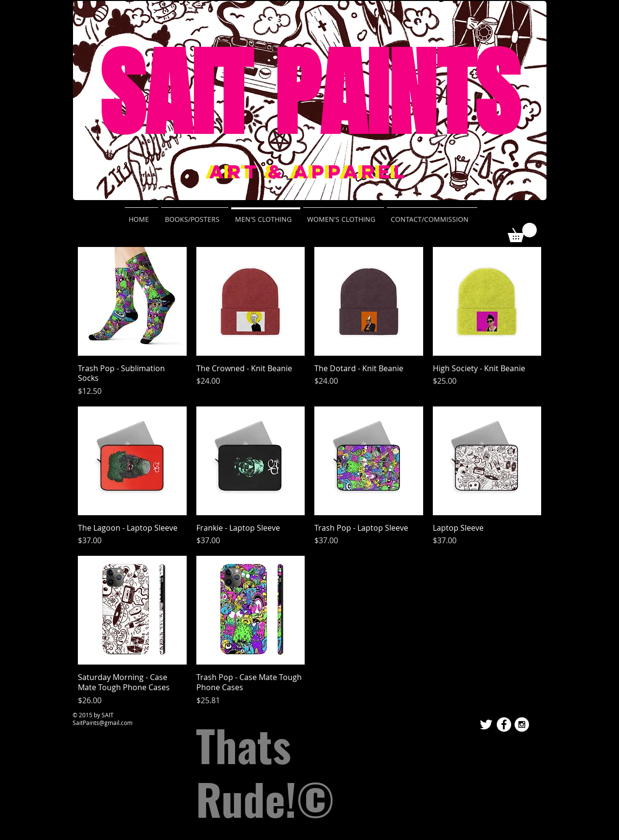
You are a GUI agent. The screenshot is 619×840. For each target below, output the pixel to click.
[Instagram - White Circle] (522, 724)
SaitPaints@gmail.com (103, 723)
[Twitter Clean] (486, 724)
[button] (522, 232)
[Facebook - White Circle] (504, 724)
